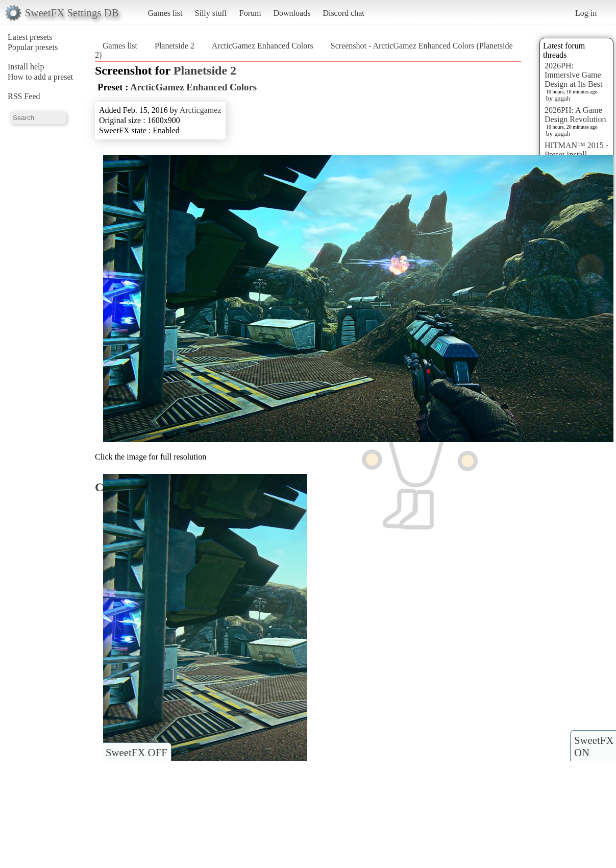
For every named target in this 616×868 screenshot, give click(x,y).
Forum (250, 13)
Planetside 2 (175, 46)
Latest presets (30, 37)
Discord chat (343, 13)
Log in (586, 13)
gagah (562, 98)
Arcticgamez (201, 110)
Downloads (292, 13)
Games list (165, 13)
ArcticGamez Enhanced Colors (263, 46)
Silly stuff (211, 13)
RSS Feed (24, 96)
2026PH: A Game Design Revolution (575, 115)
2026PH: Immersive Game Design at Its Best (573, 75)
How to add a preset (40, 77)
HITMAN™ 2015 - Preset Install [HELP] (576, 154)
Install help (26, 67)
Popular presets (33, 47)
